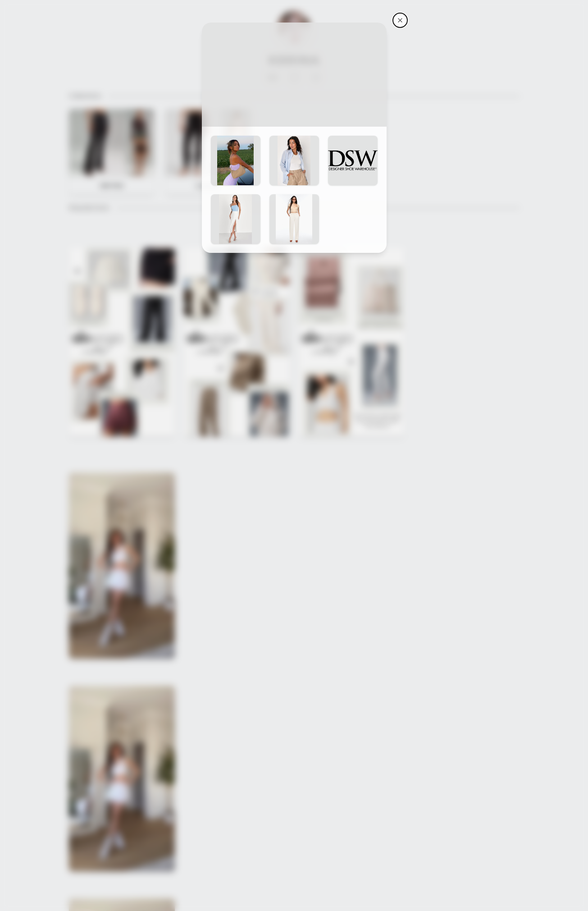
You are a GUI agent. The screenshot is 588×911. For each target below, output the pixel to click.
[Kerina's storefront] (400, 20)
